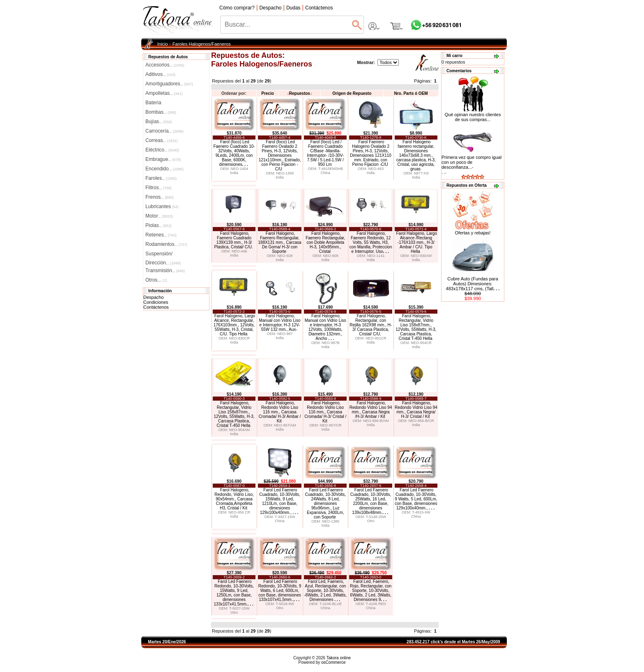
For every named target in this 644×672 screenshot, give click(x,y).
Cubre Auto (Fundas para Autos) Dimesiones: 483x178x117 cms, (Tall (473, 284)
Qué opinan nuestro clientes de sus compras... (473, 115)
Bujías (159, 122)
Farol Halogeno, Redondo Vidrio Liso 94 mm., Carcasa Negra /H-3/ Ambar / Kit (371, 410)
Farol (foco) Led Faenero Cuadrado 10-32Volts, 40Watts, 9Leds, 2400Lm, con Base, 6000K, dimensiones (234, 153)
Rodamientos (166, 244)
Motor (159, 216)
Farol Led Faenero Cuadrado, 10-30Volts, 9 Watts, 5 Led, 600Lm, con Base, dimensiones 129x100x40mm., (416, 499)
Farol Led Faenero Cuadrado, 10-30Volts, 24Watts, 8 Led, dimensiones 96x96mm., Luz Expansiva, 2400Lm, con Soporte (325, 503)
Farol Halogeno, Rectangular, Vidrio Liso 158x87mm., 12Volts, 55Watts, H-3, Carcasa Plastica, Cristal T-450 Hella (416, 327)
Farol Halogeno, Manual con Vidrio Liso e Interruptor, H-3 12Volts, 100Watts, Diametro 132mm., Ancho (325, 327)
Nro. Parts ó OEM (411, 93)
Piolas (159, 225)
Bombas (161, 112)
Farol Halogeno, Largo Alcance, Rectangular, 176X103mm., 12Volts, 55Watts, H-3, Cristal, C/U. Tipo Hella (234, 325)
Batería (153, 103)
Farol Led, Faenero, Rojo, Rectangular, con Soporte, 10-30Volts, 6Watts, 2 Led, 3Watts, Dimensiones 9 (371, 591)
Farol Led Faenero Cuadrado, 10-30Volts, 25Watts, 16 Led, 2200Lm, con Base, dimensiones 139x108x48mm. (371, 501)
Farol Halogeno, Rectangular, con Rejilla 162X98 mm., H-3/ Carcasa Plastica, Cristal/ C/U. (371, 325)
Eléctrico (162, 150)
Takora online (339, 658)
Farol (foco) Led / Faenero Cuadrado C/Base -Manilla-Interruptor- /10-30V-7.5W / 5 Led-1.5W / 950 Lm (325, 153)
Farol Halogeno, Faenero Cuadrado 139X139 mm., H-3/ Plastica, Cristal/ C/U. (233, 240)
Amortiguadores (169, 84)
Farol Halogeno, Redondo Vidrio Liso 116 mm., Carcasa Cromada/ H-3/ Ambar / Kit (280, 412)
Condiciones (156, 302)
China (325, 173)
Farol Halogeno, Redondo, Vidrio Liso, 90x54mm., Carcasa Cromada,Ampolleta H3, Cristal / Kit (234, 499)
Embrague (163, 159)
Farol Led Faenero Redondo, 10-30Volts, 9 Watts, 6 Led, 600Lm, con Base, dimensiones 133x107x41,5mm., (280, 591)
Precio (268, 93)
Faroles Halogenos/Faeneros (202, 44)
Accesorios (165, 65)
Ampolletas (164, 93)
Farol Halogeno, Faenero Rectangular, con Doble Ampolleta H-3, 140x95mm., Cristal (325, 242)
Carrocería (164, 131)
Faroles (161, 178)
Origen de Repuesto (352, 93)
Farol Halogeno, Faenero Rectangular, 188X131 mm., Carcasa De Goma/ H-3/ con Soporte (280, 242)
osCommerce (333, 662)
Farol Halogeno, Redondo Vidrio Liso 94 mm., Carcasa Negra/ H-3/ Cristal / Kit (416, 410)
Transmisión (165, 271)
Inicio (163, 44)
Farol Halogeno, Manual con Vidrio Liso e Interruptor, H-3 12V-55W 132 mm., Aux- (280, 323)
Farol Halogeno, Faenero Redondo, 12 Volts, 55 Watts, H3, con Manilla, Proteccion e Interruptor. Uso (371, 242)
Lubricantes (162, 206)
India (234, 173)
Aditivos (160, 74)
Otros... (156, 280)
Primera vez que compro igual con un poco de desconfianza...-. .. (471, 165)
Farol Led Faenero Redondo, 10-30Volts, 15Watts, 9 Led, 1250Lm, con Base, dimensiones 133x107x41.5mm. (234, 593)
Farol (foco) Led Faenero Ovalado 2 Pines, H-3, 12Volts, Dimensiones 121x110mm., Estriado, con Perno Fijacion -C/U (280, 155)
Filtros (159, 188)
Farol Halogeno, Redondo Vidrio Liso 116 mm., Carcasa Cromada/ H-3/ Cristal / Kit (325, 412)
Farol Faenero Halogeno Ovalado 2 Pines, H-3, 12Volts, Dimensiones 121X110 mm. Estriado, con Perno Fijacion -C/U (371, 153)
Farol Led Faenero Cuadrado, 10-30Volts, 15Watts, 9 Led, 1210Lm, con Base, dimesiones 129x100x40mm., (280, 501)
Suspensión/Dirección (163, 255)
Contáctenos (156, 307)
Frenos (159, 197)
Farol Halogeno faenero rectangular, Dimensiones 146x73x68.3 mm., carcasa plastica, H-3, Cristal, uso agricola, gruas (416, 155)
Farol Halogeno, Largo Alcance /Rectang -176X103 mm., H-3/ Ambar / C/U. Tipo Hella (416, 242)
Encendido (164, 169)
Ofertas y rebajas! (473, 233)
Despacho (154, 297)
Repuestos (300, 93)
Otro (371, 521)
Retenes (161, 235)
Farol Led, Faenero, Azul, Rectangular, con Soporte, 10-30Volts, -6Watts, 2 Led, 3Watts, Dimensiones (325, 591)
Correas (162, 140)
